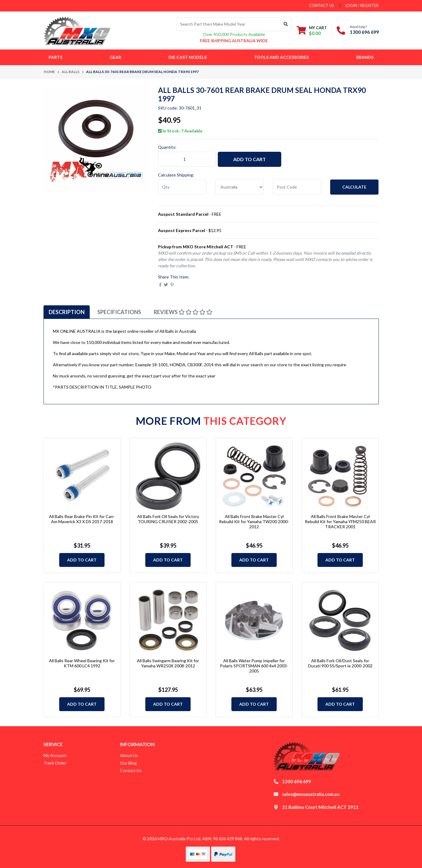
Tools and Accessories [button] (281, 57)
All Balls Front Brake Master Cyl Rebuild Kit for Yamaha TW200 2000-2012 (254, 521)
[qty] (182, 187)
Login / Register (362, 5)
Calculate (354, 187)
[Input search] (228, 24)
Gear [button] (115, 57)
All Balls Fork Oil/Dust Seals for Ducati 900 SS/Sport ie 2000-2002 (340, 663)
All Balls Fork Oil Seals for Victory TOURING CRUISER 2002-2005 (168, 519)
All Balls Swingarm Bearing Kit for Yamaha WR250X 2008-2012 (168, 663)
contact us (322, 5)
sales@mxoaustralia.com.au (311, 794)
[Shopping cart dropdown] (312, 30)
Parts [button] (55, 57)
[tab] (67, 312)
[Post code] (297, 187)
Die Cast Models (188, 57)
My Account (55, 755)
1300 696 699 (364, 32)
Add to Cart (250, 159)
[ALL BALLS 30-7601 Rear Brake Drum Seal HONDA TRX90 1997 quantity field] (187, 159)
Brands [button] (365, 57)
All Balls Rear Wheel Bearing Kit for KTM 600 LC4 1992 (82, 663)
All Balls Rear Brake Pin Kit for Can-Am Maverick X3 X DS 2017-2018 (82, 519)
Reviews (183, 312)
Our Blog (128, 763)
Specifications (119, 312)
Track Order (55, 763)
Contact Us (131, 770)
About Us (129, 755)
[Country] (240, 187)
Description (67, 312)
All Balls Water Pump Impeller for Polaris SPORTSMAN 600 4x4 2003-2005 (254, 666)
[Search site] (286, 24)
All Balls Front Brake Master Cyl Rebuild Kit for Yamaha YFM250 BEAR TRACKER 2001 (340, 521)
